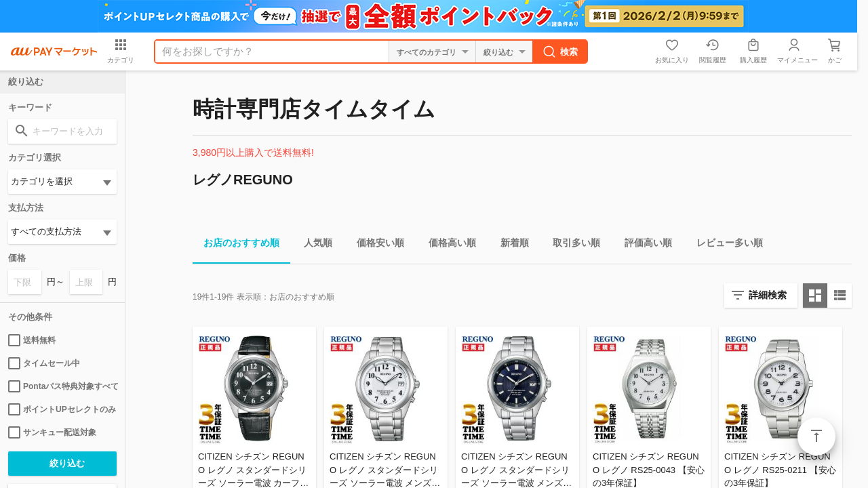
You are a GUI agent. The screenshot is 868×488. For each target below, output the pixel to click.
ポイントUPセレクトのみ (62, 409)
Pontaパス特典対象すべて (62, 386)
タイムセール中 (44, 363)
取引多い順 (571, 245)
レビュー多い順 (724, 245)
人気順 (313, 245)
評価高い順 (643, 245)
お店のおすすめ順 (236, 245)
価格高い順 (447, 245)
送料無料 (32, 340)
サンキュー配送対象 (52, 432)
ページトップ (816, 436)
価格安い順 (375, 245)
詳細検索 (768, 295)
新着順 (509, 245)
